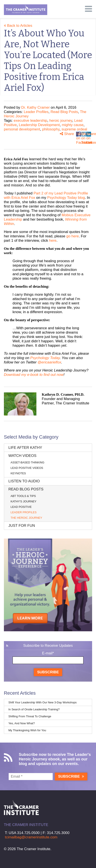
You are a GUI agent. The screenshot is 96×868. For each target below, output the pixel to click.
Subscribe (48, 672)
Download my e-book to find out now (34, 375)
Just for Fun (22, 526)
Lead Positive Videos (27, 468)
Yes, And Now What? (22, 723)
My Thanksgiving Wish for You (27, 730)
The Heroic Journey (26, 518)
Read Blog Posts (64, 112)
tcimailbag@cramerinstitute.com (31, 837)
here (53, 241)
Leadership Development (39, 125)
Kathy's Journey (24, 501)
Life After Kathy (25, 448)
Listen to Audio (24, 481)
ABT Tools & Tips (23, 496)
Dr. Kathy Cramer (35, 107)
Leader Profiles (36, 112)
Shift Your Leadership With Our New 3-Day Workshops (43, 702)
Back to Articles (18, 26)
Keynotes (18, 473)
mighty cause (73, 125)
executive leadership (30, 121)
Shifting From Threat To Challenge (30, 716)
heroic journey (61, 121)
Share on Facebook (78, 134)
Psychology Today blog (66, 198)
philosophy (51, 129)
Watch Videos (22, 456)
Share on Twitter (84, 134)
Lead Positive (21, 507)
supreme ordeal (74, 129)
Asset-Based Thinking (28, 462)
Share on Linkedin (89, 134)
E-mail (48, 653)
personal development (22, 129)
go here (73, 236)
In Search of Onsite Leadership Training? (34, 709)
